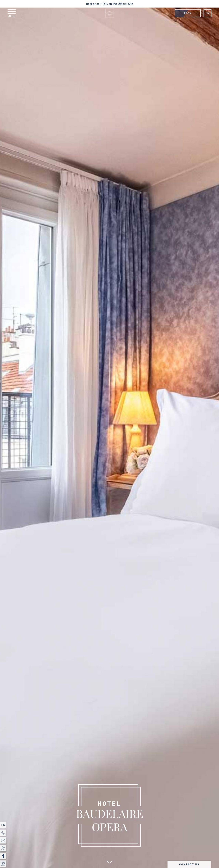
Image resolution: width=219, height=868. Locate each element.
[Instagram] (3, 864)
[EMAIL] (3, 840)
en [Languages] (207, 13)
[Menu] (12, 13)
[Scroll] (109, 862)
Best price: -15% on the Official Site (110, 4)
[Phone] (3, 833)
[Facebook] (3, 856)
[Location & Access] (3, 848)
